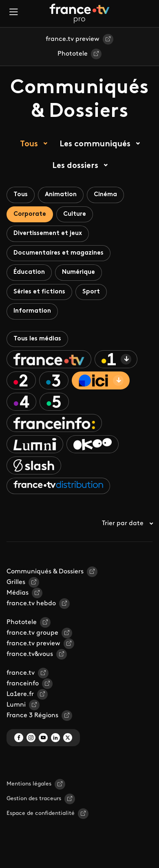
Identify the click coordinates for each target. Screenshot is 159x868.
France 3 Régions (32, 716)
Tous (29, 144)
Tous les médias (37, 339)
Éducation (29, 272)
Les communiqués (95, 144)
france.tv (21, 673)
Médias (18, 593)
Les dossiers (75, 166)
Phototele (73, 54)
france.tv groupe (32, 633)
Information (32, 311)
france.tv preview (73, 39)
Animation (61, 195)
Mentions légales (29, 784)
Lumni (16, 705)
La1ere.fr (20, 694)
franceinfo (23, 684)
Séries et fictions (39, 292)
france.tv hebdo (31, 604)
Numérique (78, 272)
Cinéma (105, 195)
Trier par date (127, 523)
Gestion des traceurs (34, 799)
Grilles (16, 582)
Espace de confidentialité (41, 813)
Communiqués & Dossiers (45, 572)
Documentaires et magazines (59, 253)
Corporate (30, 214)
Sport (91, 292)
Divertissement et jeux (48, 234)
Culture (75, 214)
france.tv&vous (30, 654)
